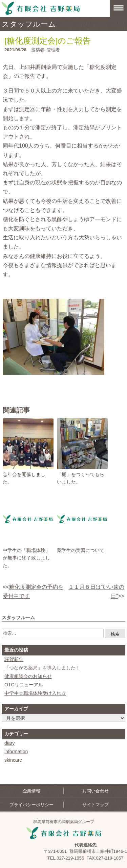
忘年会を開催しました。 (24, 478)
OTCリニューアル (24, 685)
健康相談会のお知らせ (28, 676)
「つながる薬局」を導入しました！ (42, 668)
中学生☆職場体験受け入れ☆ (35, 693)
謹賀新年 (14, 659)
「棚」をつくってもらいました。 (81, 478)
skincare (13, 760)
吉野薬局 (64, 833)
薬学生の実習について (81, 550)
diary (9, 743)
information (16, 752)
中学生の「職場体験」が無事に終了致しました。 (26, 558)
